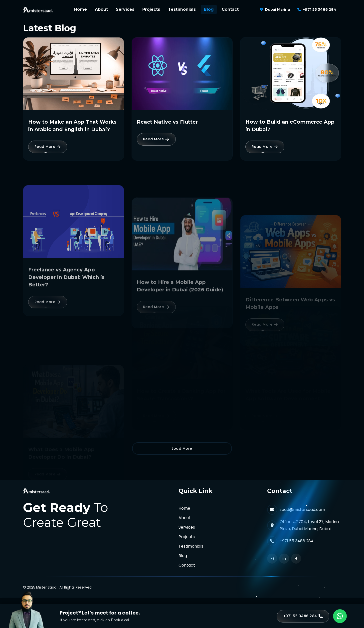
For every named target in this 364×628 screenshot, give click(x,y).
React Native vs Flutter (167, 122)
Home (81, 9)
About (101, 9)
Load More (182, 448)
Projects (151, 9)
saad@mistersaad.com (302, 510)
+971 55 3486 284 (320, 9)
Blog (209, 9)
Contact (230, 9)
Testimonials (182, 9)
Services (125, 9)
